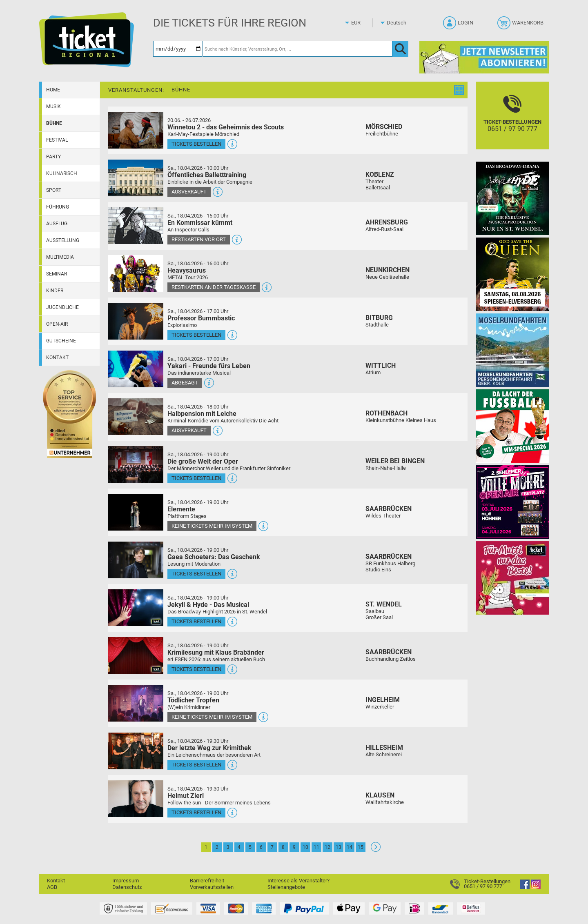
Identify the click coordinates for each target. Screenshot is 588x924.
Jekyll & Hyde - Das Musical (208, 605)
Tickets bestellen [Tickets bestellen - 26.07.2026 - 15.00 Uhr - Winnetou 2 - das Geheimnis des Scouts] (196, 144)
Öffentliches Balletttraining (207, 175)
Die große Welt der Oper (203, 461)
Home (53, 90)
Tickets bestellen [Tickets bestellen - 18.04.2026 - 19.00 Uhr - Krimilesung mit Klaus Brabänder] (196, 669)
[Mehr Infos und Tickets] (136, 130)
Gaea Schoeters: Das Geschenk (214, 557)
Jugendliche (62, 307)
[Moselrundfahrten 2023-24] (512, 350)
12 (327, 847)
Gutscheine (61, 341)
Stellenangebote (286, 887)
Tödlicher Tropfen (193, 700)
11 (316, 847)
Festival (57, 140)
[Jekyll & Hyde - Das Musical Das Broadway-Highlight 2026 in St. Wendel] (512, 198)
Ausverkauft (189, 192)
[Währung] (363, 23)
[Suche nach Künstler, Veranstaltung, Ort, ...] (297, 49)
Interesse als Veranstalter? (298, 881)
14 (350, 847)
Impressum (126, 881)
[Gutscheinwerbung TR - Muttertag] (512, 578)
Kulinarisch (62, 173)
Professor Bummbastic (201, 318)
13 (339, 847)
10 (305, 847)
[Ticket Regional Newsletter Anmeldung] (484, 57)
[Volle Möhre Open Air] (512, 502)
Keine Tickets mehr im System (212, 526)
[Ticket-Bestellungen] (512, 123)
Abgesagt (185, 383)
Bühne (54, 123)
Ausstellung (63, 240)
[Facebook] (525, 887)
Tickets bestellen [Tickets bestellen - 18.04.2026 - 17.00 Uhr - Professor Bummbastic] (196, 335)
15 (361, 847)
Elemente (181, 509)
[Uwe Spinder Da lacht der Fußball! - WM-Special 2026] (512, 426)
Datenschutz (127, 887)
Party (53, 157)
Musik (53, 107)
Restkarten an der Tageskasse (214, 287)
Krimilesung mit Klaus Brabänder (216, 652)
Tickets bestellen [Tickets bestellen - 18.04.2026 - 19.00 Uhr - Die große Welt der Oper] (196, 478)
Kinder (55, 291)
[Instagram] (536, 887)
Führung (58, 207)
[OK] (400, 49)
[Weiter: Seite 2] (376, 850)
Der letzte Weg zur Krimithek (209, 748)
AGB (52, 887)
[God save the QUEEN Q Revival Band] (512, 274)
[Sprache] (399, 23)
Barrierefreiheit (207, 881)
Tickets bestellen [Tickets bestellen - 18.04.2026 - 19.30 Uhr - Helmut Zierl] (196, 812)
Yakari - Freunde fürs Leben (209, 366)
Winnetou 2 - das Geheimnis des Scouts (226, 127)
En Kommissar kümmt (200, 223)
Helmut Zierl (186, 796)
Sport (54, 190)
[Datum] (178, 49)
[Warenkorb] (521, 25)
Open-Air (57, 324)
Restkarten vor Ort (199, 239)
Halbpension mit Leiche (202, 414)
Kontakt (57, 358)
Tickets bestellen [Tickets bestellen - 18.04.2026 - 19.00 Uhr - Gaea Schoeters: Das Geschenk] (196, 574)
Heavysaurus (187, 270)
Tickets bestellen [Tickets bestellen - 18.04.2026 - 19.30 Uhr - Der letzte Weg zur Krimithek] (196, 765)
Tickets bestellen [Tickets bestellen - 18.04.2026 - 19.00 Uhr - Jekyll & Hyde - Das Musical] (196, 621)
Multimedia (60, 257)
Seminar (57, 274)
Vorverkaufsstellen (212, 887)
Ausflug (57, 224)
